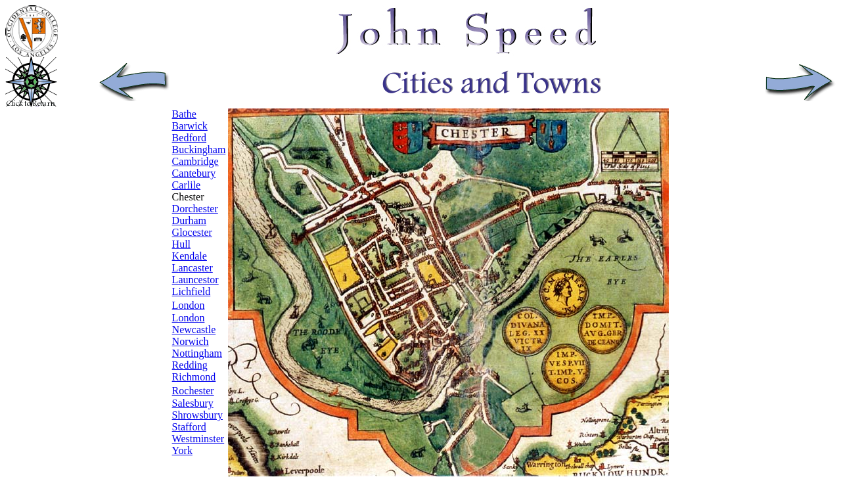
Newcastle (194, 330)
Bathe (184, 114)
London (189, 318)
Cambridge (195, 161)
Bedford (189, 138)
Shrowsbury (197, 415)
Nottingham (197, 353)
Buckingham (199, 149)
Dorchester (195, 209)
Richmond (194, 377)
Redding (190, 365)
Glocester (192, 232)
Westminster (198, 439)
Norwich (191, 341)
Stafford (189, 427)
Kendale (190, 256)
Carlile (187, 185)
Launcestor (195, 280)
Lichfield (192, 291)
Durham (189, 220)
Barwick (190, 126)
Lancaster (193, 268)
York (182, 450)
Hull (181, 244)
